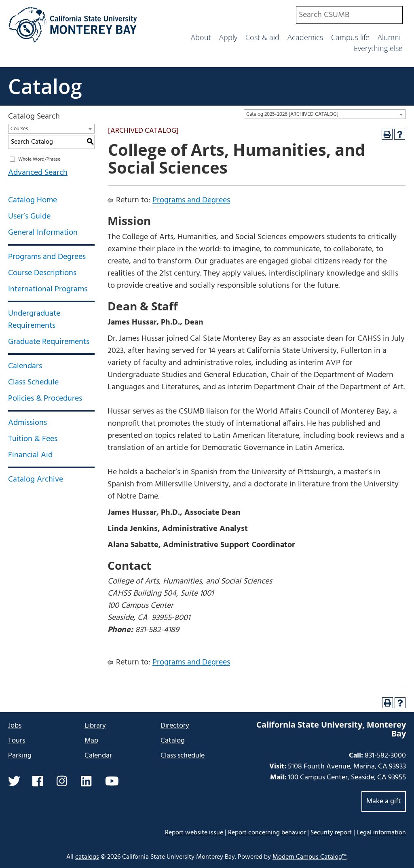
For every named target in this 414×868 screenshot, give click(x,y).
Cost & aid (262, 37)
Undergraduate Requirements (34, 320)
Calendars (25, 366)
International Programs (48, 289)
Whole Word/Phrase (39, 159)
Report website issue (194, 833)
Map (91, 741)
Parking (20, 756)
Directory (175, 726)
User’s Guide (29, 216)
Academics (305, 37)
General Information (43, 233)
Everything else (378, 48)
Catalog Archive (36, 480)
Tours (17, 741)
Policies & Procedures (45, 399)
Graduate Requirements (49, 342)
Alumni (389, 37)
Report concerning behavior (267, 833)
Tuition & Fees (33, 439)
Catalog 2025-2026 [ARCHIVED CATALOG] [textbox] (292, 114)
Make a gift (384, 801)
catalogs (87, 857)
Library (95, 726)
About (201, 37)
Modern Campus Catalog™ (309, 857)
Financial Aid (30, 455)
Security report (331, 833)
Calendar (98, 756)
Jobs (15, 726)
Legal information (381, 833)
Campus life (350, 37)
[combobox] (349, 15)
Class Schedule (33, 382)
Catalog (45, 86)
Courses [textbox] (19, 129)
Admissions (27, 423)
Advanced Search (38, 173)
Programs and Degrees (47, 257)
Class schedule (183, 756)
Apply (228, 37)
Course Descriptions (42, 273)
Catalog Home (33, 200)
